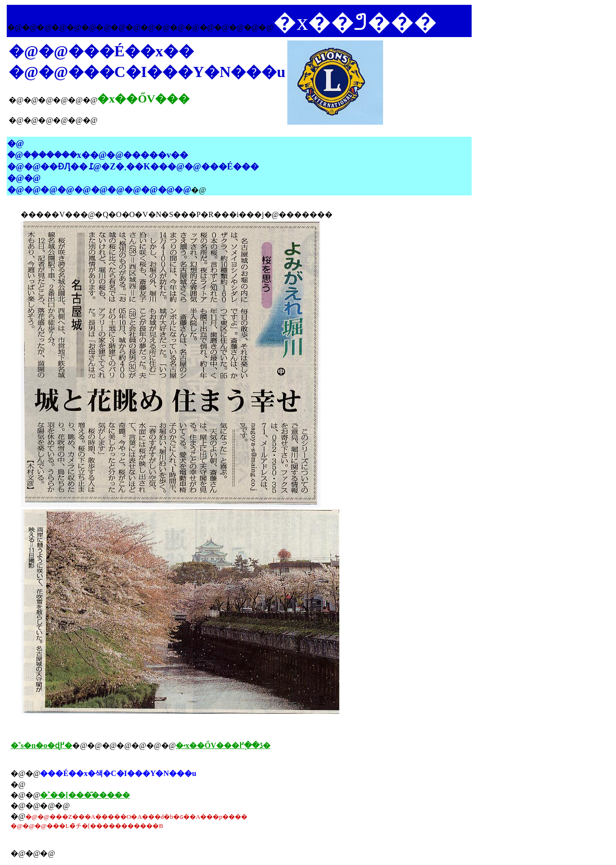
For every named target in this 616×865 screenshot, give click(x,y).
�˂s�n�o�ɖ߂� (41, 745)
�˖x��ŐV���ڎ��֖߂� (223, 745)
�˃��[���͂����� (85, 795)
